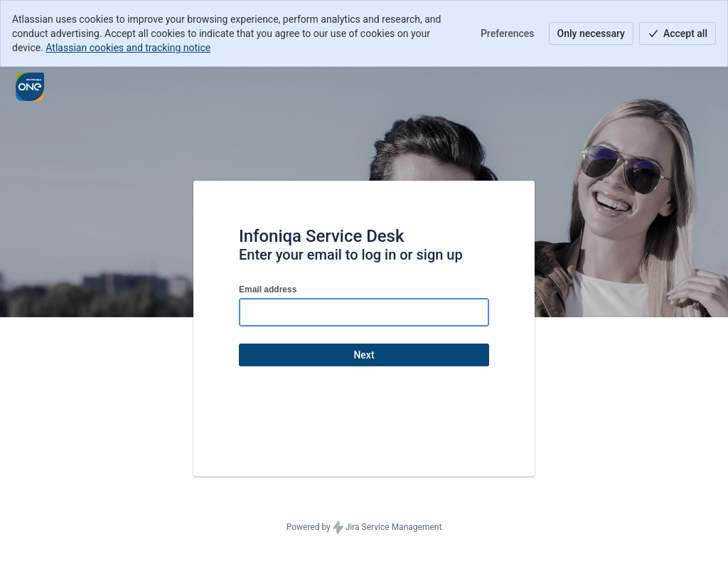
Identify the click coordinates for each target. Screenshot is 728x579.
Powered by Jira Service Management (364, 528)
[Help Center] (30, 87)
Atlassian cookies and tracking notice (128, 48)
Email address (268, 289)
